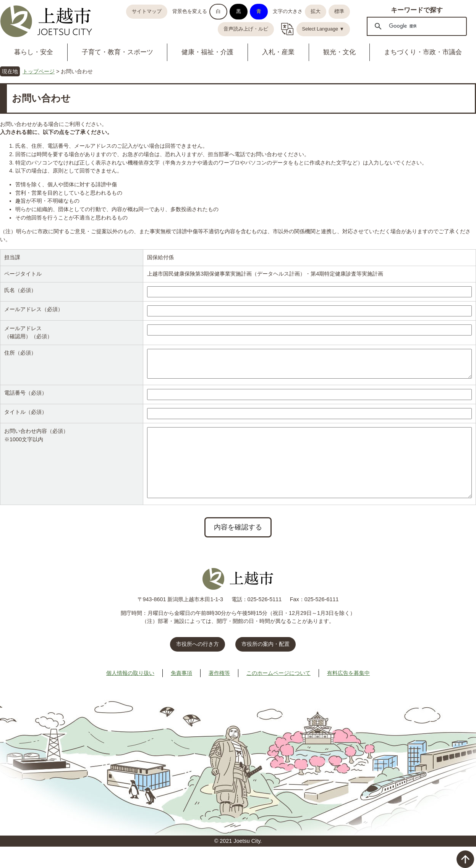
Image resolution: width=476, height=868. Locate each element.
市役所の (266, 665)
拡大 (316, 11)
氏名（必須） (20, 290)
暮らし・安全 (34, 52)
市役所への (198, 665)
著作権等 (219, 694)
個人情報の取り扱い (130, 694)
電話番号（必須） (26, 399)
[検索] (416, 26)
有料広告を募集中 (348, 694)
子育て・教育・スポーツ (117, 52)
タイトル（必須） (26, 418)
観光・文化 (339, 52)
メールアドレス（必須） (34, 309)
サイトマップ (147, 11)
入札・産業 (278, 52)
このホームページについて (278, 694)
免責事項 (181, 694)
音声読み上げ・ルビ (246, 29)
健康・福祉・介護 (207, 52)
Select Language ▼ (323, 29)
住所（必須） (20, 353)
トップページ (39, 71)
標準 (339, 11)
